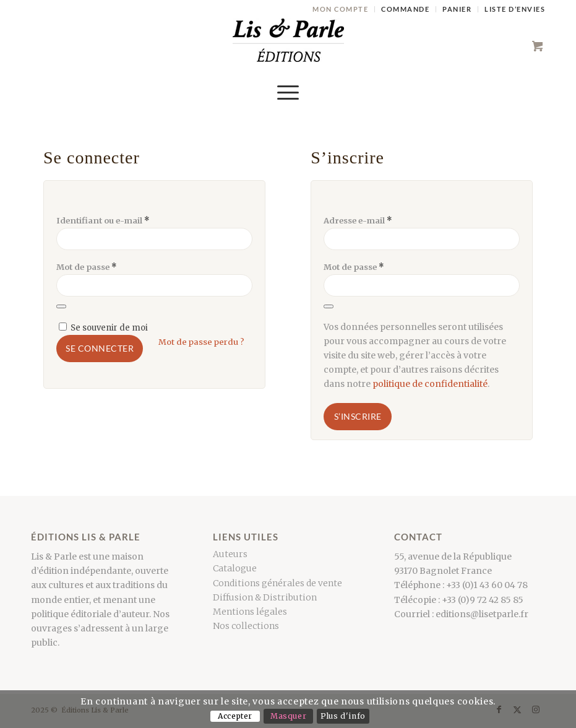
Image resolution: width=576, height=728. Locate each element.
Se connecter (100, 348)
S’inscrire (358, 416)
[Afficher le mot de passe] (61, 306)
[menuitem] (341, 9)
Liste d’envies (515, 9)
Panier (457, 9)
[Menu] (288, 92)
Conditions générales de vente (277, 583)
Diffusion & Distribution (265, 597)
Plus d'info (343, 716)
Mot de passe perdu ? (201, 342)
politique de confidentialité (430, 384)
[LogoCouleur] (288, 46)
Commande (405, 9)
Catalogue (235, 568)
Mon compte (340, 9)
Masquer (288, 716)
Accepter (235, 716)
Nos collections (246, 626)
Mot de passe (87, 267)
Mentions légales (250, 612)
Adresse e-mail (358, 221)
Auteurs (230, 554)
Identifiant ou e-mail (103, 221)
